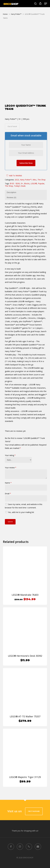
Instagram (34, 811)
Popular (41, 187)
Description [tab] (11, 196)
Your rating (10, 459)
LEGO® (34, 187)
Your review (11, 472)
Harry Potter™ (16, 14)
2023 (17, 184)
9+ (22, 187)
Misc (35, 184)
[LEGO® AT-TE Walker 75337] (25, 694)
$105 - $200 (15, 187)
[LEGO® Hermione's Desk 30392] (25, 633)
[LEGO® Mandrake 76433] (25, 572)
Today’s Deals (20, 190)
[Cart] (40, 4)
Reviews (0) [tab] (11, 201)
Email (8, 498)
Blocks (27, 187)
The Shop (42, 184)
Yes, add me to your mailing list (20, 516)
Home (5, 14)
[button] (46, 4)
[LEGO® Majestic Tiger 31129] (25, 755)
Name (8, 487)
